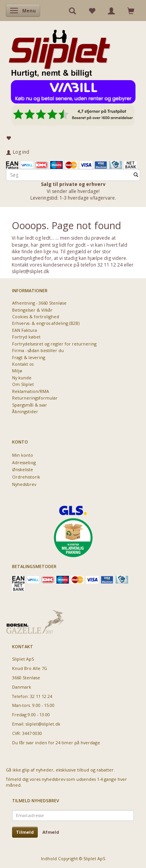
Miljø (17, 371)
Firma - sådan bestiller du (38, 350)
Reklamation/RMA (31, 391)
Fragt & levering (29, 357)
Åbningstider (25, 411)
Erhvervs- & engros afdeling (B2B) (46, 323)
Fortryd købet (26, 337)
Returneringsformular (35, 398)
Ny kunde (22, 378)
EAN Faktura (25, 330)
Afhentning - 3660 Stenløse (39, 303)
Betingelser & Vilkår (32, 310)
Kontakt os (23, 364)
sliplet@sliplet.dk (43, 724)
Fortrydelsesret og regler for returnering (54, 344)
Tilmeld (25, 832)
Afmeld (51, 832)
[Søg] (136, 175)
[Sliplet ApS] (59, 51)
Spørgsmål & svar (30, 405)
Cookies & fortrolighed (36, 317)
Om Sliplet (23, 384)
